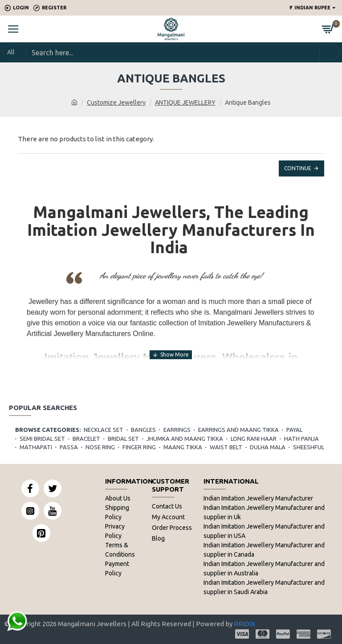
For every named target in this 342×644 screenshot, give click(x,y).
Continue (298, 168)
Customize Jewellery (116, 103)
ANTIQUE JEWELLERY (185, 103)
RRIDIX (244, 624)
